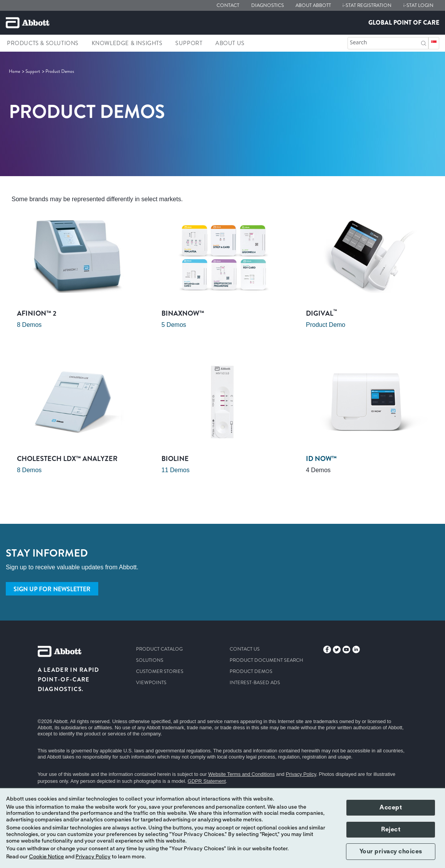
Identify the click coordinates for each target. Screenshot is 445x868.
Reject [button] (391, 829)
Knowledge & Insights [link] (127, 43)
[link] (15, 71)
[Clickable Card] (78, 279)
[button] (424, 43)
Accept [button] (391, 807)
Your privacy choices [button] (391, 851)
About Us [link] (230, 43)
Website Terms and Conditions (241, 774)
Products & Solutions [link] (43, 43)
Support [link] (189, 43)
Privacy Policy (301, 774)
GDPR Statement (207, 781)
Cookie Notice (46, 857)
